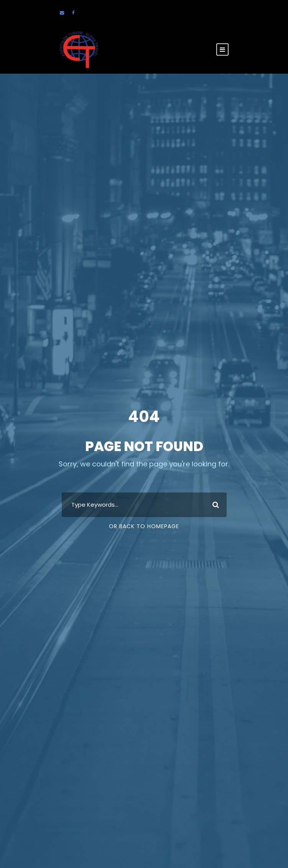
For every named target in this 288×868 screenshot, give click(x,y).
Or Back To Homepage (144, 526)
